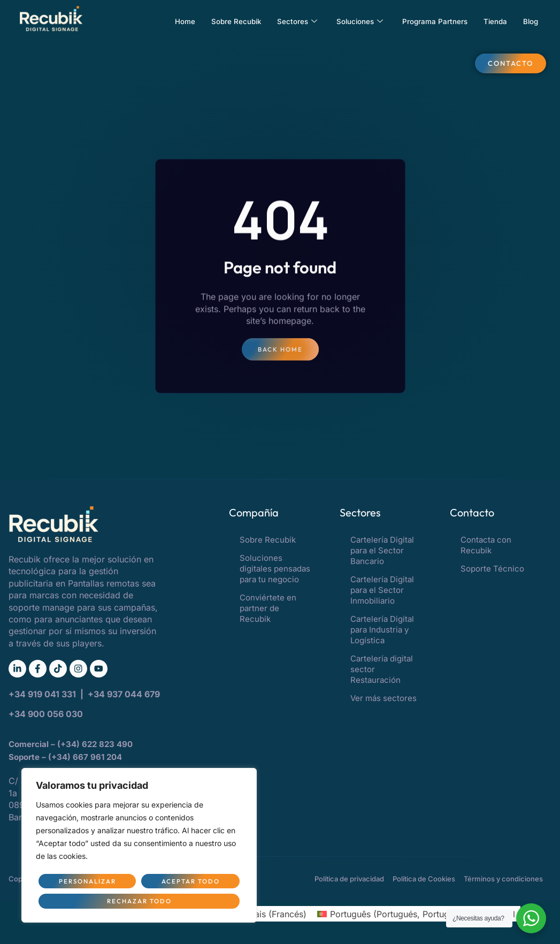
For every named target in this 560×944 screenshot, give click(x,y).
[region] (139, 844)
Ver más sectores (383, 699)
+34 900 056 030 (46, 716)
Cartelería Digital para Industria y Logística (382, 630)
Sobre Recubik (210, 21)
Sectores (277, 21)
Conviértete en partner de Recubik (268, 609)
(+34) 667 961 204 (85, 760)
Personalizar (86, 880)
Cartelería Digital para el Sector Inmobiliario (382, 591)
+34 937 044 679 (124, 697)
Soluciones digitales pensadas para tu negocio (275, 569)
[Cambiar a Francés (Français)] (262, 916)
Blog (530, 21)
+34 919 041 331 (43, 697)
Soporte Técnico (492, 569)
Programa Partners (425, 21)
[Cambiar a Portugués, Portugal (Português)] (388, 916)
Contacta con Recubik (486, 546)
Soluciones (344, 21)
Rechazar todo (189, 880)
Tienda (492, 21)
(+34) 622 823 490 (96, 746)
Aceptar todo (139, 901)
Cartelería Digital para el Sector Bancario (382, 551)
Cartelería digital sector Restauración (382, 670)
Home (155, 21)
